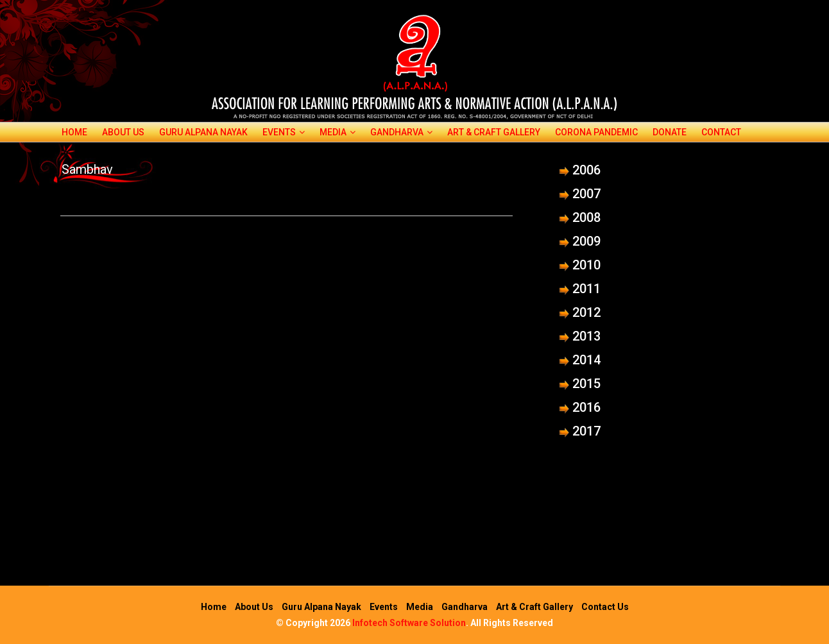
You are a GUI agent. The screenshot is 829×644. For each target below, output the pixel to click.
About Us (123, 132)
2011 (586, 289)
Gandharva (401, 132)
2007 (586, 194)
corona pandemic (596, 132)
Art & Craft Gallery (494, 132)
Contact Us (605, 607)
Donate (670, 132)
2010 (586, 265)
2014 (586, 360)
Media (338, 132)
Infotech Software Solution (409, 623)
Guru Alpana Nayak (203, 132)
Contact (721, 132)
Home (74, 132)
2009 (586, 241)
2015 (586, 384)
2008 (586, 217)
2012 (586, 312)
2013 (586, 336)
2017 (586, 431)
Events (284, 132)
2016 (586, 407)
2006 (586, 170)
